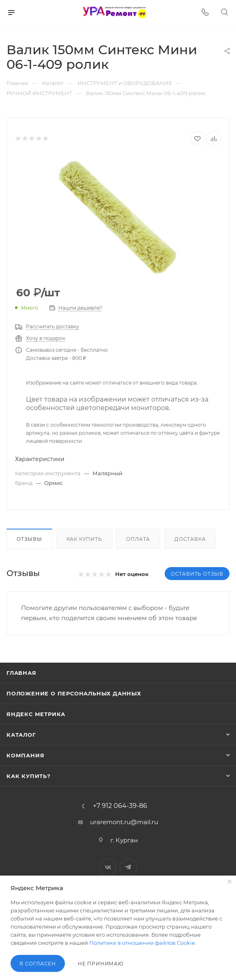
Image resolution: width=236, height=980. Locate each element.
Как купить (84, 539)
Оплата (138, 539)
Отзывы (29, 539)
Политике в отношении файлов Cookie (142, 943)
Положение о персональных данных (74, 693)
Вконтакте (108, 867)
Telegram (128, 867)
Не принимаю (101, 964)
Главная (21, 673)
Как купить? (29, 776)
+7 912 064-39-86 (120, 806)
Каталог (21, 735)
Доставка (190, 539)
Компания (25, 755)
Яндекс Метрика (36, 714)
